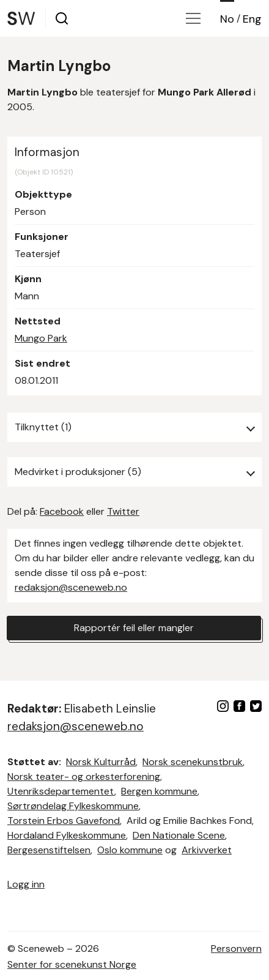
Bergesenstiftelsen (49, 850)
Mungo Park (41, 338)
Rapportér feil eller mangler (134, 628)
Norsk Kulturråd (101, 762)
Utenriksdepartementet (61, 791)
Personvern (236, 948)
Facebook (62, 511)
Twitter (123, 511)
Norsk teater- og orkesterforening (84, 776)
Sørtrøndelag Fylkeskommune (73, 806)
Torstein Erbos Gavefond (64, 821)
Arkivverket (207, 850)
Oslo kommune (130, 850)
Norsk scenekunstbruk (193, 762)
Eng (252, 19)
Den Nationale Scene (179, 835)
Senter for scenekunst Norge (72, 964)
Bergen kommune (159, 791)
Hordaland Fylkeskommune (67, 835)
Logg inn (26, 884)
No (227, 19)
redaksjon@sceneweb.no (71, 587)
